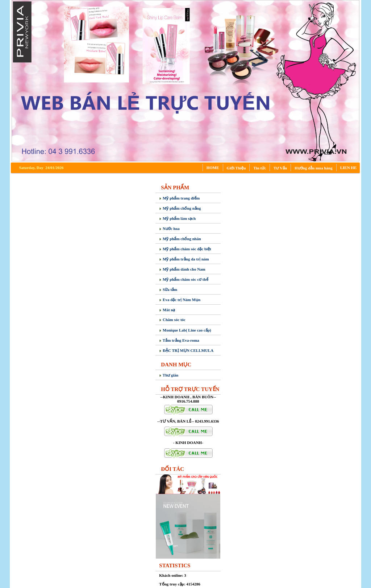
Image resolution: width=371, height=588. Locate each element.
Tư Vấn (280, 168)
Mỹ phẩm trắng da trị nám (184, 259)
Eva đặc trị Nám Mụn (180, 300)
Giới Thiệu (236, 168)
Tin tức (260, 168)
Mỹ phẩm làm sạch (177, 218)
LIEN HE (349, 168)
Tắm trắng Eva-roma (179, 340)
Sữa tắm (168, 289)
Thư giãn (169, 375)
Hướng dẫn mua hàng (314, 168)
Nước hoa (169, 229)
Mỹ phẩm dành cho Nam (182, 269)
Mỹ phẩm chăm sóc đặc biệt (185, 249)
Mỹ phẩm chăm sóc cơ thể (184, 279)
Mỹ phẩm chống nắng (180, 208)
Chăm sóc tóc (172, 320)
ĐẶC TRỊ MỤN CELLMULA (186, 350)
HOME (213, 168)
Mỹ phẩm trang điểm (179, 198)
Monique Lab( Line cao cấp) (185, 330)
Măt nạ (167, 310)
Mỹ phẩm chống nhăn (180, 239)
